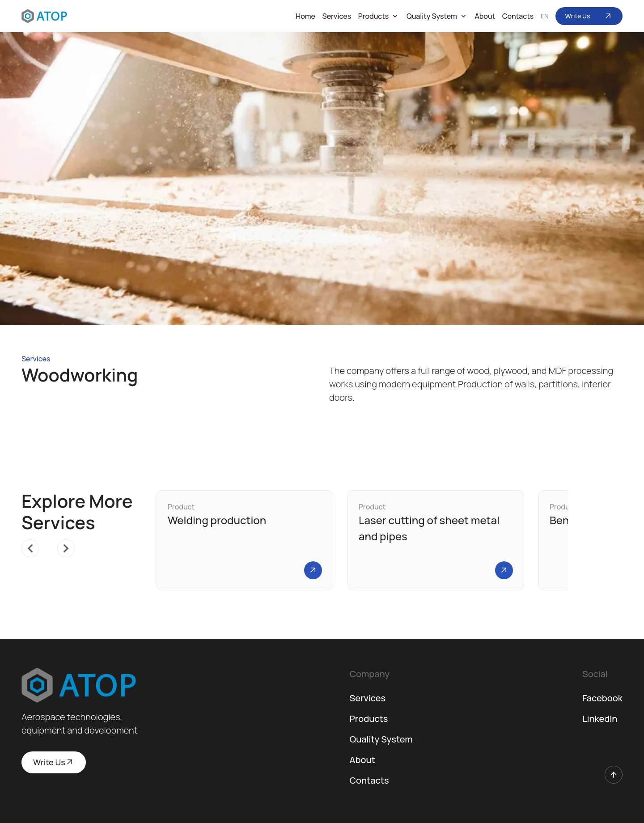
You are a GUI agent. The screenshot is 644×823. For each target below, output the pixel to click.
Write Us (589, 16)
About (485, 16)
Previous (26, 544)
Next (62, 544)
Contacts (518, 16)
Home (305, 16)
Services (337, 16)
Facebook (602, 698)
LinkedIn (600, 719)
